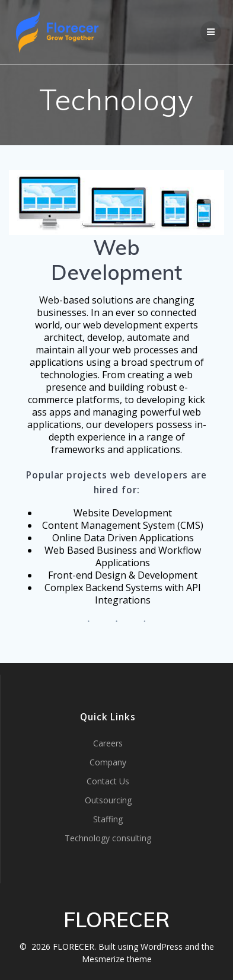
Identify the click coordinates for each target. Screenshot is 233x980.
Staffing (108, 819)
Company (108, 762)
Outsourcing (108, 800)
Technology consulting (108, 838)
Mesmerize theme (117, 959)
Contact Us (108, 781)
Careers (108, 743)
